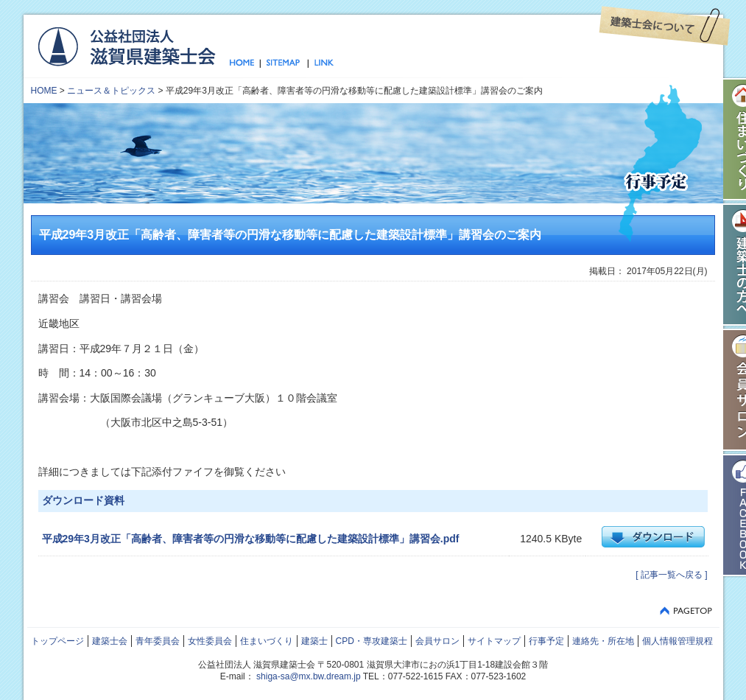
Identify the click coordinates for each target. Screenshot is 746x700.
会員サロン (437, 641)
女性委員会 (210, 641)
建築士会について (665, 26)
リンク (321, 63)
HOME (44, 91)
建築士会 (110, 641)
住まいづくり (267, 641)
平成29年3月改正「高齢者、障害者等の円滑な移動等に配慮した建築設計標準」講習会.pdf (251, 539)
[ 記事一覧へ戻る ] (671, 575)
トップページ (245, 63)
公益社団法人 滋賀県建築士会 (126, 46)
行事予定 (546, 641)
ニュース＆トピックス (111, 91)
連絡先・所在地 (603, 641)
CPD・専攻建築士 (372, 641)
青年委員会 (158, 641)
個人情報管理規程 (678, 641)
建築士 (314, 641)
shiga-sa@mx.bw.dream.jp (309, 676)
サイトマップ (284, 63)
